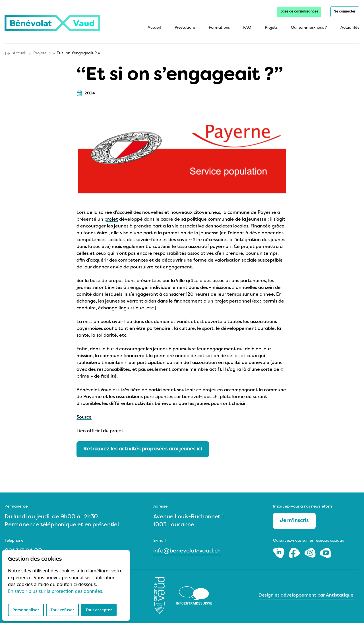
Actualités (350, 28)
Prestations (185, 28)
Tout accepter (99, 610)
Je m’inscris (294, 519)
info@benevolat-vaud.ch (187, 549)
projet (111, 217)
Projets (271, 28)
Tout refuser (62, 610)
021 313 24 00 (23, 549)
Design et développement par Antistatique (306, 593)
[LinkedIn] (279, 550)
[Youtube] (325, 550)
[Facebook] (295, 550)
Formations (219, 28)
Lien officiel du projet (100, 429)
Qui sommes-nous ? (309, 28)
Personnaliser (26, 610)
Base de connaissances (300, 12)
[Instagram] (311, 550)
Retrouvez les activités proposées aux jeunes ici (143, 447)
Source (84, 415)
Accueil (155, 28)
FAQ (247, 28)
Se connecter (345, 12)
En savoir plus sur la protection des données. (56, 591)
